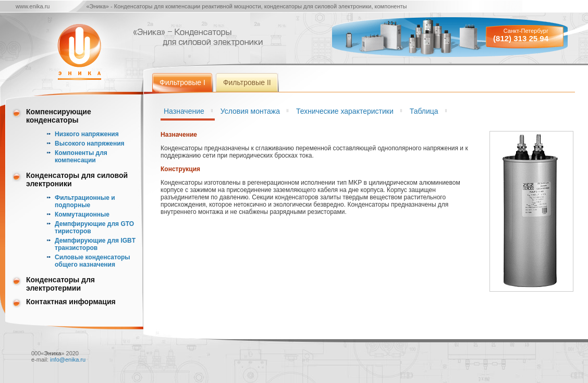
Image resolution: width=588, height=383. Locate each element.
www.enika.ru (33, 6)
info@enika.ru (68, 360)
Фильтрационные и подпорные (85, 201)
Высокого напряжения (90, 143)
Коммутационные (82, 214)
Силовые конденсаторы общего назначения (93, 261)
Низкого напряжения (87, 134)
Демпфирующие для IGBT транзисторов (95, 244)
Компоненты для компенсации (81, 157)
